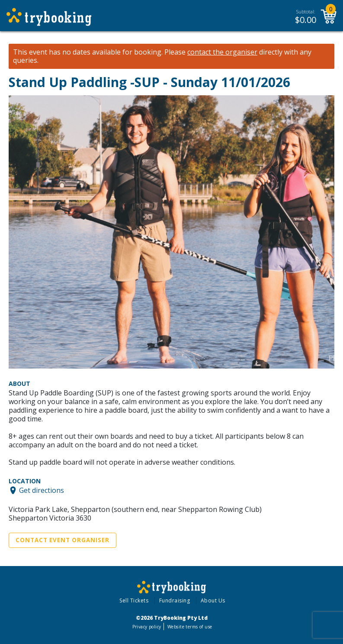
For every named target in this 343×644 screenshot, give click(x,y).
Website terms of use (190, 627)
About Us (213, 600)
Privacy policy (147, 627)
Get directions (42, 490)
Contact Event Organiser (63, 540)
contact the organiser (222, 52)
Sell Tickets (134, 600)
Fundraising (175, 600)
